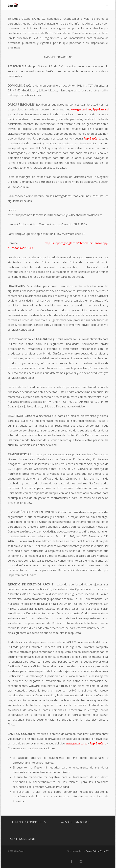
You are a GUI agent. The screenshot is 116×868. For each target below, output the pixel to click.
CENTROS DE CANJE (23, 839)
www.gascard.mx (81, 109)
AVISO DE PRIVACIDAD (75, 822)
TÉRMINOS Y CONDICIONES (28, 822)
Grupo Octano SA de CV (97, 851)
